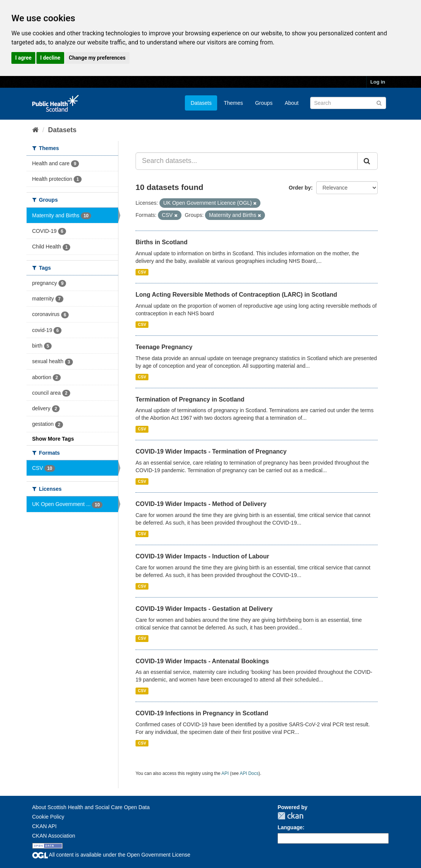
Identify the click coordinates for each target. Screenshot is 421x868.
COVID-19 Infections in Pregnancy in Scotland (202, 713)
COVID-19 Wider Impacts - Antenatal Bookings (202, 661)
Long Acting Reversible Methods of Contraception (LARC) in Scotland (236, 295)
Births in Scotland (162, 242)
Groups (264, 103)
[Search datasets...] (247, 161)
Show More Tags (53, 439)
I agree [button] (23, 58)
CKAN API (45, 826)
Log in (378, 82)
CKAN (290, 816)
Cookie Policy (48, 817)
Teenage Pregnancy (164, 347)
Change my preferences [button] (97, 58)
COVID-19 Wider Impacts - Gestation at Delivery (204, 609)
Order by (300, 188)
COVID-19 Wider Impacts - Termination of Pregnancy (211, 451)
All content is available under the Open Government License (111, 855)
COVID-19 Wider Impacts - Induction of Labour (202, 556)
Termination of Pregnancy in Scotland (190, 399)
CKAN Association (54, 836)
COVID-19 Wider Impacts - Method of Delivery (201, 504)
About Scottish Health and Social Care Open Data (91, 807)
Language (290, 827)
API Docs (249, 773)
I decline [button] (50, 58)
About (292, 103)
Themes (233, 103)
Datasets (201, 103)
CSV (142, 272)
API (225, 773)
